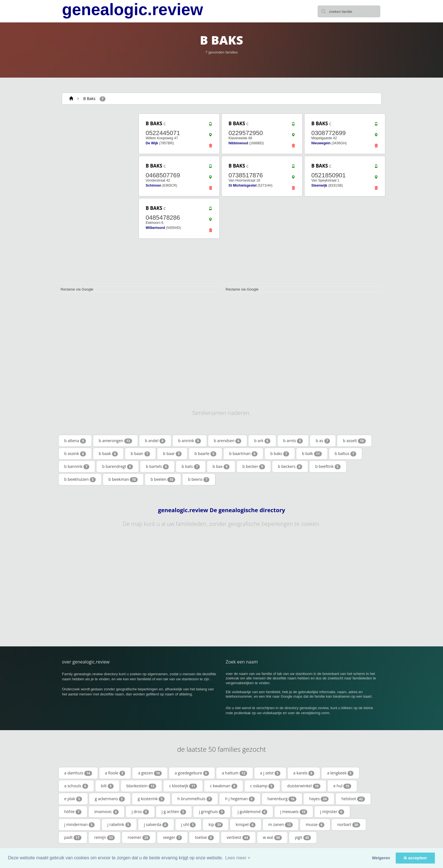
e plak (73, 799)
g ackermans (110, 799)
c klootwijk (183, 786)
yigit (303, 837)
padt (73, 837)
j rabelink (119, 825)
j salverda (156, 825)
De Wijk (152, 143)
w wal (272, 837)
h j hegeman (240, 799)
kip (216, 825)
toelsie (204, 837)
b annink (190, 441)
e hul (342, 786)
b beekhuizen (80, 479)
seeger (172, 837)
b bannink (77, 467)
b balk (312, 454)
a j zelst (270, 773)
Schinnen (154, 185)
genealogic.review (133, 10)
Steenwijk (319, 185)
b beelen (163, 479)
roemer (139, 837)
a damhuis (78, 773)
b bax (221, 467)
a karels (304, 773)
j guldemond (252, 812)
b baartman (243, 454)
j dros (140, 812)
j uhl (188, 825)
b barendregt (118, 467)
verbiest (238, 837)
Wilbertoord (155, 228)
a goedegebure (192, 773)
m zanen (281, 825)
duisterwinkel (304, 786)
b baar (172, 454)
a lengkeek (340, 773)
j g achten (174, 812)
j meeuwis (294, 812)
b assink (75, 454)
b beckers (290, 467)
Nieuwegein (321, 143)
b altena (75, 441)
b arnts (293, 441)
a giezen (150, 773)
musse (315, 825)
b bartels (157, 467)
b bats (191, 467)
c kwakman (224, 786)
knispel (246, 825)
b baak (108, 454)
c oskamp (262, 786)
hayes (319, 799)
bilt (107, 786)
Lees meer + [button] (238, 858)
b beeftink (328, 467)
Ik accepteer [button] (415, 858)
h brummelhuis (195, 799)
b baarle (205, 454)
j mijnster (332, 812)
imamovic (106, 812)
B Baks (90, 98)
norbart (349, 825)
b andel (155, 441)
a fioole (115, 773)
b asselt (354, 441)
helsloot (353, 799)
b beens (199, 479)
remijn (105, 837)
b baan (140, 454)
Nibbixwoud (238, 143)
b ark (262, 441)
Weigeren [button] (381, 858)
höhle (73, 812)
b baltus (345, 454)
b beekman (123, 479)
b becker (254, 467)
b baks (280, 454)
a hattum (235, 773)
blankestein (141, 786)
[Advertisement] (96, 197)
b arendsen (228, 441)
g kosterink (151, 799)
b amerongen (115, 441)
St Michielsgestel (243, 185)
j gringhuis (212, 812)
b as (323, 441)
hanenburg (282, 799)
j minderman (79, 825)
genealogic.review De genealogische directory (221, 510)
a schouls (76, 786)
